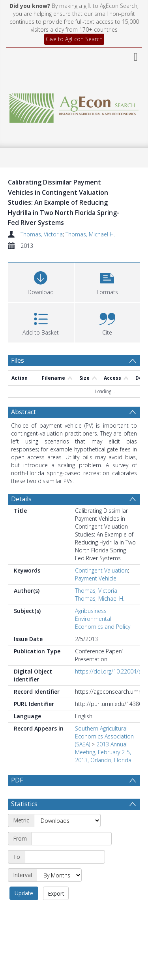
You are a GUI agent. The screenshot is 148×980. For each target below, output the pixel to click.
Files (18, 360)
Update (24, 912)
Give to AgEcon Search (74, 39)
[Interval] (59, 894)
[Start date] (72, 858)
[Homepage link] (74, 106)
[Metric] (67, 839)
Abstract (23, 412)
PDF (17, 780)
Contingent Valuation (101, 570)
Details (21, 499)
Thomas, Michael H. (90, 234)
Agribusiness (91, 611)
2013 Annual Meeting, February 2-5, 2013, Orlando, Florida (103, 752)
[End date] (65, 876)
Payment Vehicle (96, 578)
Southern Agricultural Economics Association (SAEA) (104, 736)
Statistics (24, 823)
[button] (108, 281)
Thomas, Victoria (42, 234)
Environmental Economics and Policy (103, 623)
